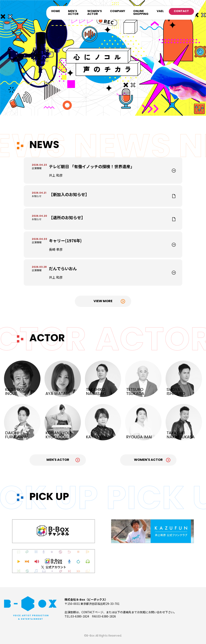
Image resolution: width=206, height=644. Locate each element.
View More (103, 301)
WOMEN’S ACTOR (95, 13)
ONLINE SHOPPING (141, 13)
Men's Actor (58, 460)
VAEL (160, 11)
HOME (56, 11)
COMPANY (118, 11)
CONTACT (181, 11)
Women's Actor (148, 460)
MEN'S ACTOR (73, 13)
